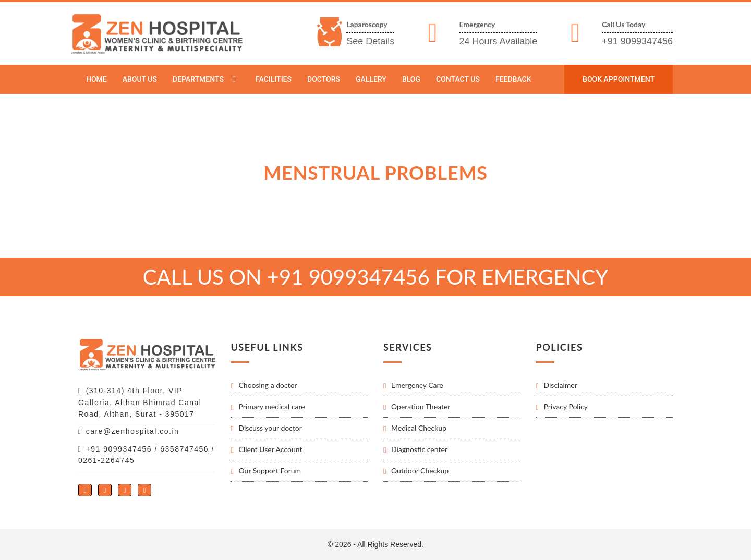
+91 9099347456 (637, 41)
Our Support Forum (270, 471)
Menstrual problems (219, 103)
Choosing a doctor (268, 385)
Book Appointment (619, 79)
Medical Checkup (419, 428)
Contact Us (458, 79)
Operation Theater (421, 406)
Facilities (274, 79)
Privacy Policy (566, 406)
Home (96, 79)
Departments (198, 79)
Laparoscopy (367, 24)
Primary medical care (272, 406)
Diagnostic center (419, 449)
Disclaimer (561, 385)
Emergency (477, 24)
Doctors (324, 79)
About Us (140, 79)
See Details (370, 41)
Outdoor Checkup (420, 471)
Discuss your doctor (270, 428)
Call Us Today (623, 24)
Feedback (513, 79)
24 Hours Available (498, 41)
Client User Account (271, 449)
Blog (411, 79)
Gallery (371, 79)
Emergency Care (417, 385)
